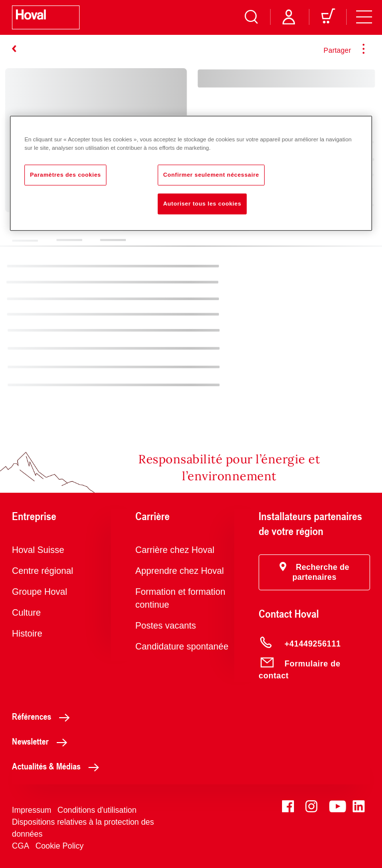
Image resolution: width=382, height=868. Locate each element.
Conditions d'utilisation (97, 810)
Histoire (27, 634)
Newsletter (42, 741)
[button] (314, 572)
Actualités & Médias (58, 766)
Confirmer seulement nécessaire (211, 174)
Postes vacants (166, 626)
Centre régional (43, 571)
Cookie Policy (59, 846)
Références (44, 716)
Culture (26, 613)
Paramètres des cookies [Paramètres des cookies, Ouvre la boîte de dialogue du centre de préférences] (65, 174)
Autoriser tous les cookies (202, 203)
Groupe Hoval (40, 592)
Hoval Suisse (38, 550)
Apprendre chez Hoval (180, 571)
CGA (21, 846)
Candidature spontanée (182, 647)
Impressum (32, 810)
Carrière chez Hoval (175, 550)
